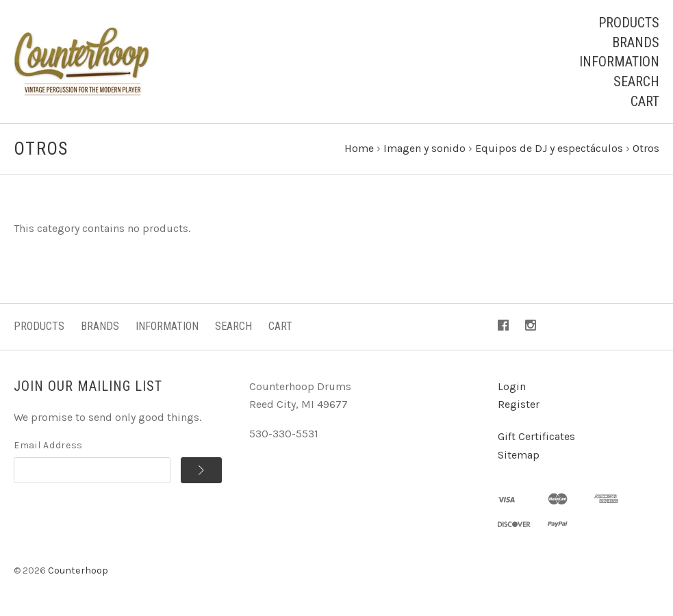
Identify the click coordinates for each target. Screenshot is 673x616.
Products (629, 23)
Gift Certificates (536, 436)
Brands (636, 42)
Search (636, 81)
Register (519, 404)
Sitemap (519, 455)
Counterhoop (78, 570)
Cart (645, 101)
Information (619, 62)
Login (512, 386)
